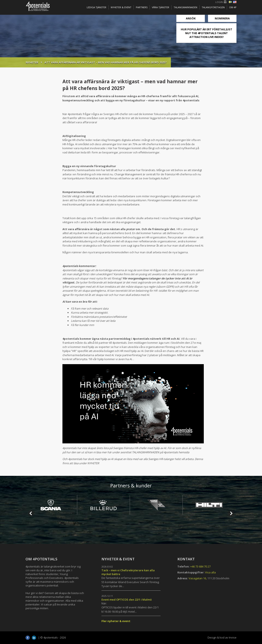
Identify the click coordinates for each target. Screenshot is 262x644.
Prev (31, 513)
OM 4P (233, 7)
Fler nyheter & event (116, 621)
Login (219, 2)
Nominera (222, 18)
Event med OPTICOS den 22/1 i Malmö (127, 600)
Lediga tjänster (97, 7)
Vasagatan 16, (198, 578)
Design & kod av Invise (222, 637)
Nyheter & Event (121, 7)
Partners (142, 7)
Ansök (191, 18)
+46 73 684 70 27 (200, 566)
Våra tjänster (161, 7)
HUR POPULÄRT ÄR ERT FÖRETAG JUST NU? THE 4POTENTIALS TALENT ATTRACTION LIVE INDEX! (207, 33)
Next (231, 513)
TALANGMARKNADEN (185, 7)
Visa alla (210, 572)
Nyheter (32, 62)
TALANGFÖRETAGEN (213, 7)
